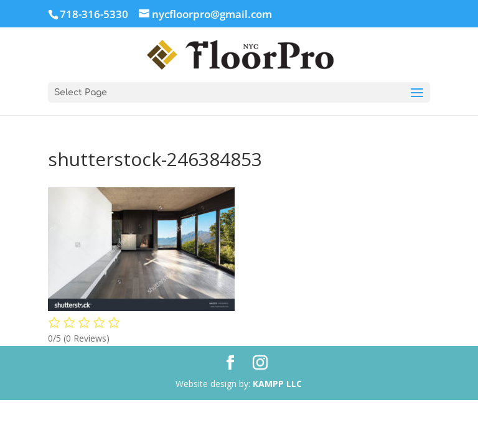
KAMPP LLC (277, 384)
